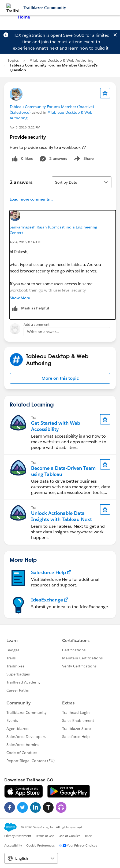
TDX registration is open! (37, 35)
